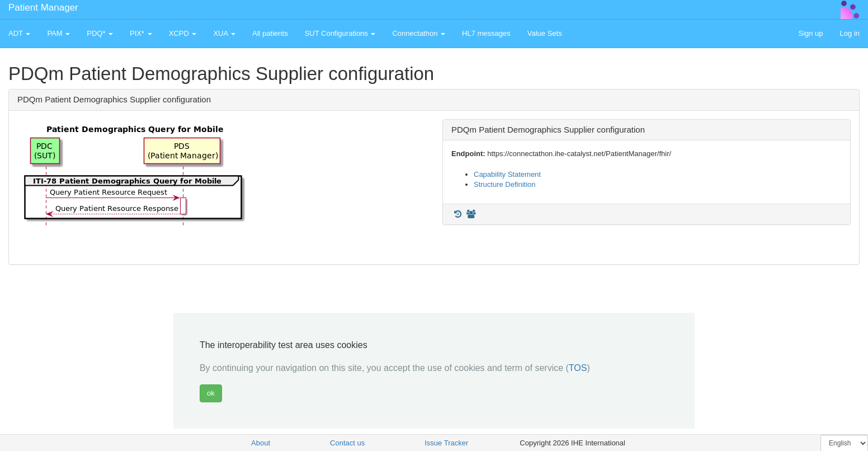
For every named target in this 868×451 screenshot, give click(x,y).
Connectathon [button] (419, 33)
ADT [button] (19, 33)
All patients (270, 33)
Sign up (810, 33)
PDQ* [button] (100, 33)
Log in (850, 33)
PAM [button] (58, 33)
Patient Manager (43, 8)
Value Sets (545, 33)
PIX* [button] (141, 33)
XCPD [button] (183, 33)
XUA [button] (224, 33)
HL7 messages (486, 33)
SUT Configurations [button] (340, 33)
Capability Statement (507, 174)
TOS (578, 368)
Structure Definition (505, 184)
